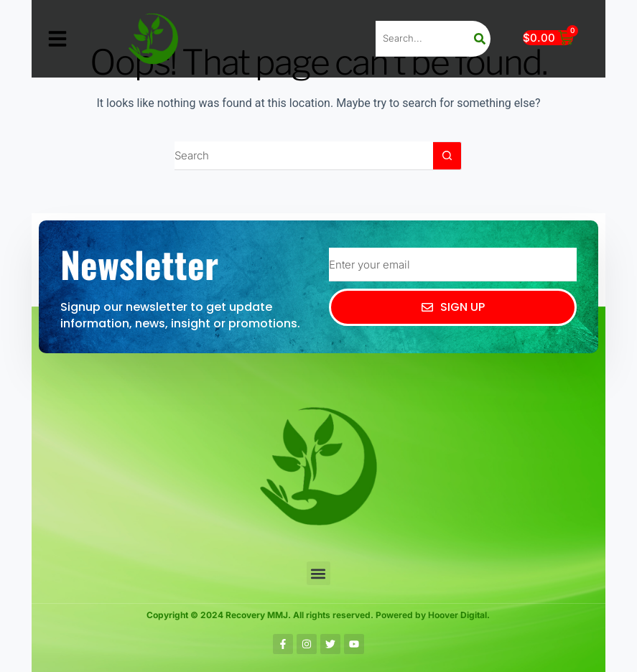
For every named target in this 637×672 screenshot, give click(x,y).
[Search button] (447, 156)
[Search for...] (304, 156)
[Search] (480, 39)
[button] (57, 39)
